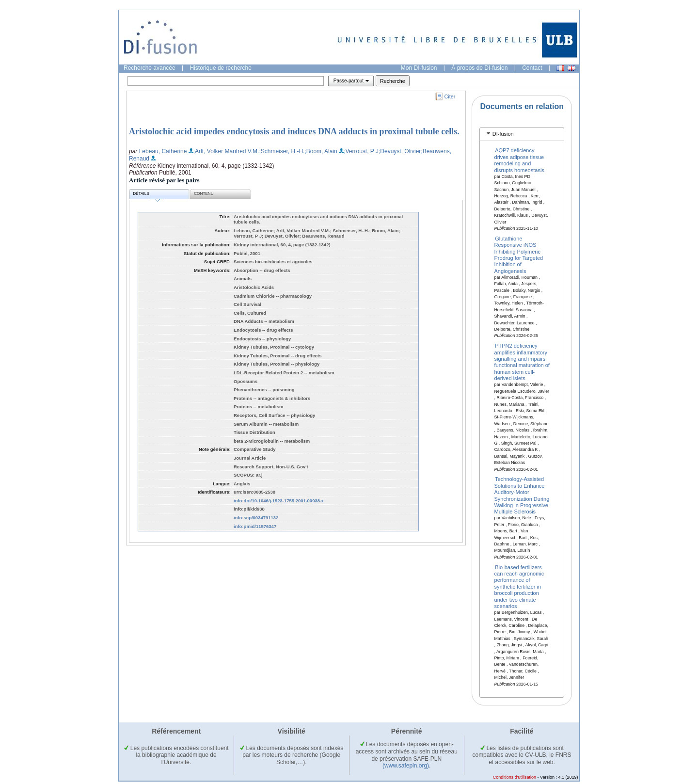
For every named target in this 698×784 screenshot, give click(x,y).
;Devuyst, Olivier (400, 151)
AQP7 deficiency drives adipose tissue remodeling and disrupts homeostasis (519, 160)
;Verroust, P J (361, 151)
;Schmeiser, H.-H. (282, 151)
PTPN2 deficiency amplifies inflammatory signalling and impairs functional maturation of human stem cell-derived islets (522, 362)
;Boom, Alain (321, 151)
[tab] (522, 134)
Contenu (204, 194)
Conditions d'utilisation (515, 777)
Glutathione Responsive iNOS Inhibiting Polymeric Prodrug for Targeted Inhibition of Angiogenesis (519, 254)
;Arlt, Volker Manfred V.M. (226, 151)
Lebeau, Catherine (163, 151)
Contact (532, 68)
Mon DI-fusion (419, 68)
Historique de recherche (221, 68)
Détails (148, 195)
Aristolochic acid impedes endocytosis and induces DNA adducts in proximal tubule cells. (294, 131)
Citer (450, 96)
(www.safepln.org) (406, 766)
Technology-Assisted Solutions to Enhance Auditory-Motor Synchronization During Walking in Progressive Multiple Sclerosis (522, 495)
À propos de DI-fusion (479, 68)
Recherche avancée (150, 68)
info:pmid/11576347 (255, 526)
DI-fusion (503, 134)
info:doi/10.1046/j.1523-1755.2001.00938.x (279, 501)
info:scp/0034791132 (256, 518)
